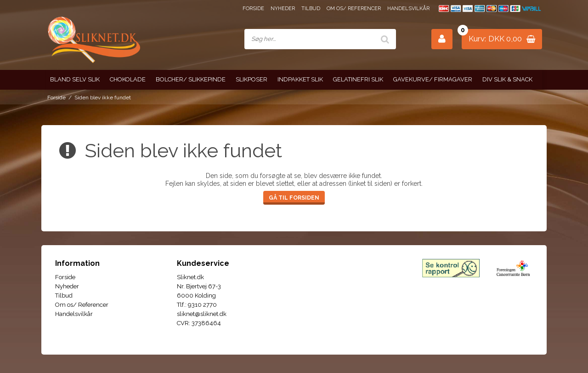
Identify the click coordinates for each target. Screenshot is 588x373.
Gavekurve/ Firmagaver (433, 79)
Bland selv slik (75, 79)
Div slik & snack (507, 79)
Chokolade (128, 79)
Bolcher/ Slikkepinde (191, 79)
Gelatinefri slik (358, 79)
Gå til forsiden (294, 198)
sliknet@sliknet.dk (202, 314)
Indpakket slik (300, 79)
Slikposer (252, 79)
